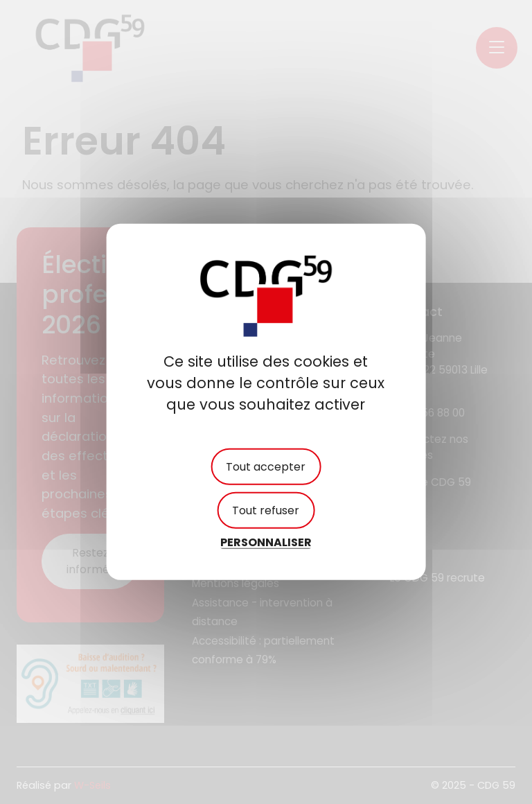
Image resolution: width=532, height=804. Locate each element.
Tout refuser (266, 510)
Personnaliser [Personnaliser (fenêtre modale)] (266, 542)
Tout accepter (266, 467)
